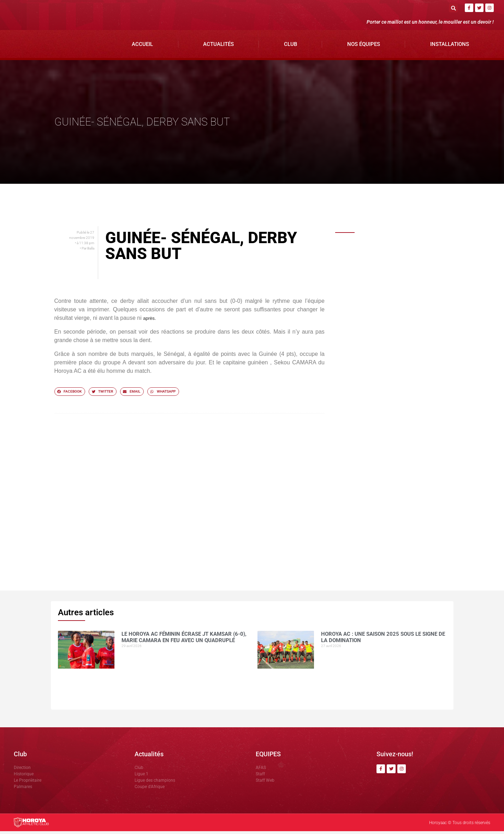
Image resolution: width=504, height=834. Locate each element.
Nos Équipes (364, 47)
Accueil (142, 47)
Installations (450, 47)
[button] (453, 8)
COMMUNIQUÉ (379, 404)
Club (290, 47)
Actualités (218, 47)
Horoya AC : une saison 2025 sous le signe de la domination (402, 290)
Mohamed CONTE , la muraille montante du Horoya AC (396, 368)
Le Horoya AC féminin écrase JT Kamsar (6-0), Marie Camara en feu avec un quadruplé (405, 254)
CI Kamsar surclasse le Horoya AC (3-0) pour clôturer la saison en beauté (406, 447)
